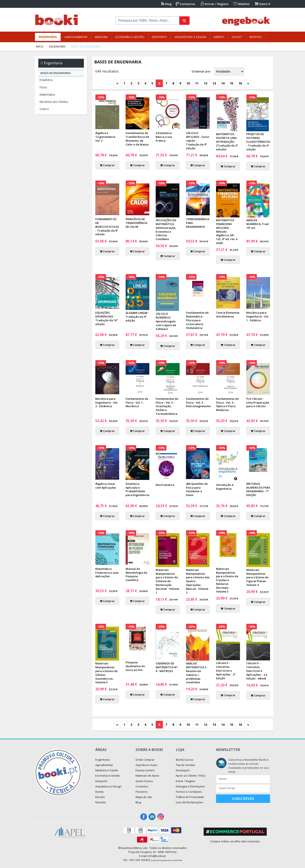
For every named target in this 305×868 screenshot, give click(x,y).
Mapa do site (144, 797)
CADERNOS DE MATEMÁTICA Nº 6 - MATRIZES (167, 667)
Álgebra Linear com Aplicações (106, 486)
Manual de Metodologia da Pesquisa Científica (136, 574)
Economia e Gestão (130, 37)
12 (205, 83)
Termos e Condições (189, 792)
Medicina (101, 37)
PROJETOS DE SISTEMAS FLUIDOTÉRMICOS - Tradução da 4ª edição (258, 142)
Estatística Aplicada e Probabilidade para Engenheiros (137, 489)
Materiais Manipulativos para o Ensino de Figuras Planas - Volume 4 (257, 577)
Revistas (256, 37)
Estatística (46, 80)
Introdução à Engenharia (225, 487)
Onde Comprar (145, 760)
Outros (44, 109)
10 (188, 83)
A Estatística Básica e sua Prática (164, 137)
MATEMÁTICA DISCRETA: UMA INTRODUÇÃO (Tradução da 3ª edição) (227, 142)
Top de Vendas (185, 765)
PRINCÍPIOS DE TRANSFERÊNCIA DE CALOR (136, 223)
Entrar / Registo (215, 4)
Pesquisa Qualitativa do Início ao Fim (135, 666)
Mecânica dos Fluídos (54, 102)
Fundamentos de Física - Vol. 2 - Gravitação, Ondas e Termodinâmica (167, 406)
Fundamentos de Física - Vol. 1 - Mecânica (137, 403)
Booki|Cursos (185, 760)
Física (43, 87)
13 (214, 83)
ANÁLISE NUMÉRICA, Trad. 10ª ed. (258, 224)
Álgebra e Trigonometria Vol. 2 (105, 137)
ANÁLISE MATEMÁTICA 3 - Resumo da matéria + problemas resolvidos (197, 673)
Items (262, 4)
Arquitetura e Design (190, 37)
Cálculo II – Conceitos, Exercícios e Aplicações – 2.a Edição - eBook (257, 671)
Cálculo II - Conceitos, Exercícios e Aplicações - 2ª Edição (226, 671)
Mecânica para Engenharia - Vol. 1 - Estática (258, 316)
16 (240, 83)
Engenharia (48, 37)
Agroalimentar (76, 37)
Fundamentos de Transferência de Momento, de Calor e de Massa (137, 139)
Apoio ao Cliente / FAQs (191, 776)
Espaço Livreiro (145, 770)
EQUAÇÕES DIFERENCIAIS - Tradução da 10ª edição (107, 318)
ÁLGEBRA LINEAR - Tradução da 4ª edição (137, 317)
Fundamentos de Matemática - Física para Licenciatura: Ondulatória (197, 320)
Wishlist (242, 4)
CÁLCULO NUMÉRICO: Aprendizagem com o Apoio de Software (166, 321)
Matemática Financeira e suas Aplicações (107, 573)
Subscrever (243, 799)
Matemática (47, 94)
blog (166, 4)
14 (223, 83)
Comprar (107, 165)
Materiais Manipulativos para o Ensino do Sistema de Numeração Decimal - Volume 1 (167, 581)
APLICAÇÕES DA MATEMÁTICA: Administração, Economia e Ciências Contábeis (166, 230)
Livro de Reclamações (189, 802)
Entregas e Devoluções (190, 786)
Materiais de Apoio (147, 776)
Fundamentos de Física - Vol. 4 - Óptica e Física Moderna (227, 404)
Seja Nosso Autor (147, 765)
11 (197, 83)
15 (232, 83)
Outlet (237, 37)
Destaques (183, 770)
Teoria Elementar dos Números (228, 314)
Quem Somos (144, 781)
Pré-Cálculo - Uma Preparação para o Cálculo (258, 403)
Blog (138, 802)
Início (40, 46)
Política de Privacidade (190, 797)
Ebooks (100, 797)
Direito (219, 37)
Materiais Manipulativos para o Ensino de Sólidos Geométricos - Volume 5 (106, 673)
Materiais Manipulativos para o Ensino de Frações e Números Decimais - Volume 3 (227, 580)
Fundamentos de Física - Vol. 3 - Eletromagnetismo (198, 403)
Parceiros (142, 792)
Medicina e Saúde (107, 770)
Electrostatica (165, 485)
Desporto (159, 37)
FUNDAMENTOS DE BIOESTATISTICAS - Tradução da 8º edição (107, 227)
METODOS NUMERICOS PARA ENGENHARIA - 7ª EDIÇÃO (258, 489)
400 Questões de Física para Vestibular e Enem (197, 489)
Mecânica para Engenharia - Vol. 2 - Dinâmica (107, 403)
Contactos (185, 4)
